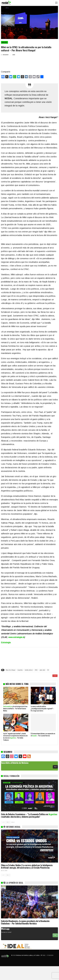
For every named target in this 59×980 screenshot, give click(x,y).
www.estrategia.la (16, 637)
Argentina (20, 670)
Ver (55, 949)
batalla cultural (29, 670)
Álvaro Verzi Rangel (11, 670)
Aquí (55, 780)
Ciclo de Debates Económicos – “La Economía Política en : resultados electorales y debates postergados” (29, 829)
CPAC (36, 670)
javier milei (42, 670)
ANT (3, 836)
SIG (8, 836)
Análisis (4, 42)
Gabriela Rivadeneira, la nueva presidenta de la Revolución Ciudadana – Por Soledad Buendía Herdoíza (25, 936)
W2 (48, 670)
